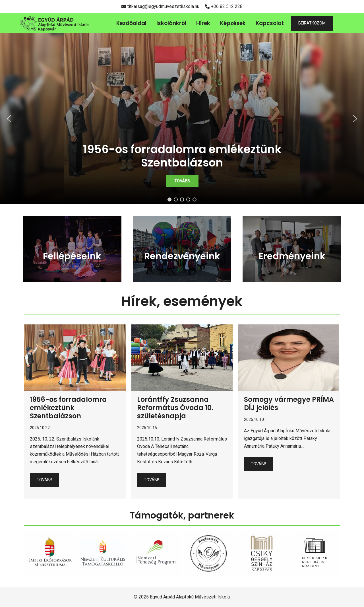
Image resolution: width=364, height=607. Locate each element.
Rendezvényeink (182, 256)
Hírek (203, 23)
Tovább (45, 480)
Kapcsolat (270, 23)
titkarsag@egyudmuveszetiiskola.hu (160, 6)
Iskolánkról (171, 23)
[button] (182, 119)
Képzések (233, 23)
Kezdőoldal (131, 23)
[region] (182, 119)
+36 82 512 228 (224, 6)
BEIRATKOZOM (312, 23)
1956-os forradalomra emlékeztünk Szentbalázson (68, 408)
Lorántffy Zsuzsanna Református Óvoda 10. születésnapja (175, 408)
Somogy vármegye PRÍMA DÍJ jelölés (289, 404)
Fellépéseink (72, 256)
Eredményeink (292, 256)
